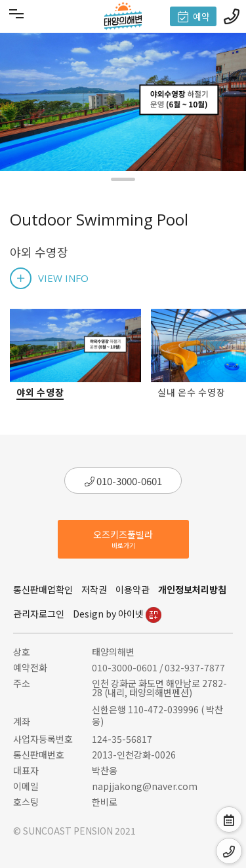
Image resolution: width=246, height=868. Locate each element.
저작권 (94, 589)
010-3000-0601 (123, 481)
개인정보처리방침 (192, 589)
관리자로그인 (39, 614)
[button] (123, 179)
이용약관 (133, 589)
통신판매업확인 (43, 589)
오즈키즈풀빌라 (123, 539)
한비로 (105, 802)
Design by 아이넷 (117, 614)
